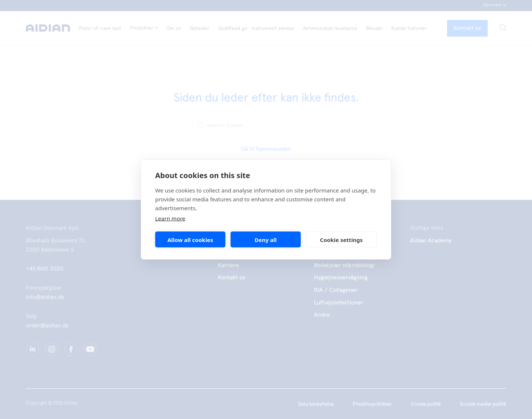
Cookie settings (341, 239)
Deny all (266, 239)
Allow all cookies (190, 239)
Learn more (170, 218)
